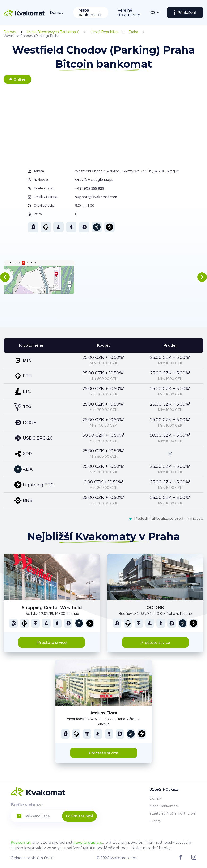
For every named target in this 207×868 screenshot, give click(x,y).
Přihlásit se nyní (79, 816)
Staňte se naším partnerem (173, 814)
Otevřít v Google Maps (94, 180)
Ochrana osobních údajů (32, 858)
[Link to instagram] (194, 859)
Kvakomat (21, 842)
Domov (57, 13)
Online (19, 79)
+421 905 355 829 (90, 188)
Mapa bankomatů (90, 12)
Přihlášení (187, 13)
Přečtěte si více (52, 642)
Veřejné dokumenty (129, 12)
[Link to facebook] (181, 858)
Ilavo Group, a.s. (88, 842)
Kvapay (155, 821)
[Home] (24, 12)
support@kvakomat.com (96, 197)
